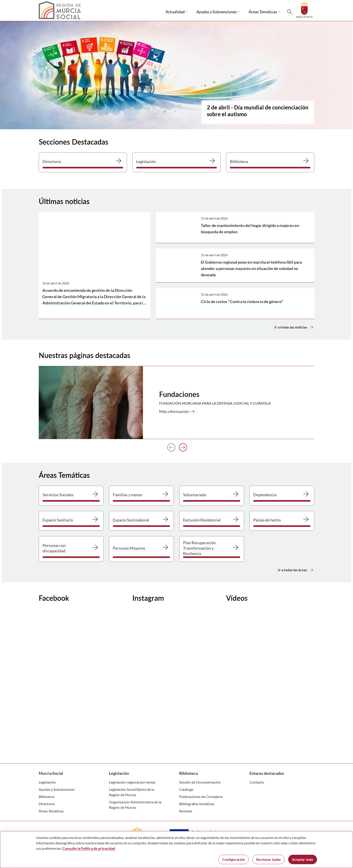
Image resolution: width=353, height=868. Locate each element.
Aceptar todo (303, 859)
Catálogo (186, 789)
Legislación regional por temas (132, 782)
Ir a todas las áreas (296, 570)
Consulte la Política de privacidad (89, 848)
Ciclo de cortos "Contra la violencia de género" (242, 301)
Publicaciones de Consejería (201, 797)
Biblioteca (46, 797)
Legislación (47, 782)
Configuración (234, 859)
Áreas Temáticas (51, 811)
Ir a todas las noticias (294, 327)
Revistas (186, 811)
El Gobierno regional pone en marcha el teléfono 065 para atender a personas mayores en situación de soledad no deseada (251, 268)
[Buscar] (290, 12)
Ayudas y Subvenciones (57, 789)
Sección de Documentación (200, 782)
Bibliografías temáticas (197, 804)
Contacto (257, 782)
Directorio (47, 804)
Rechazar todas (268, 859)
